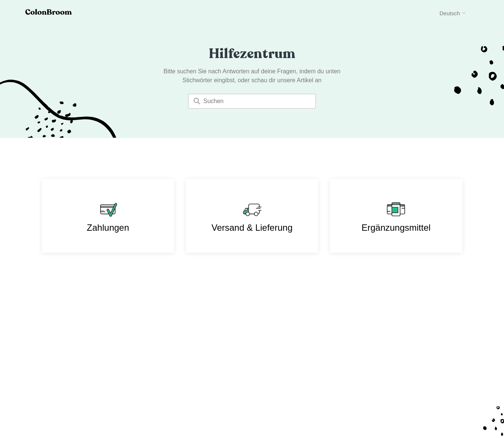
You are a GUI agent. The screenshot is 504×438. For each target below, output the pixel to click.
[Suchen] (252, 101)
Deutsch (453, 13)
